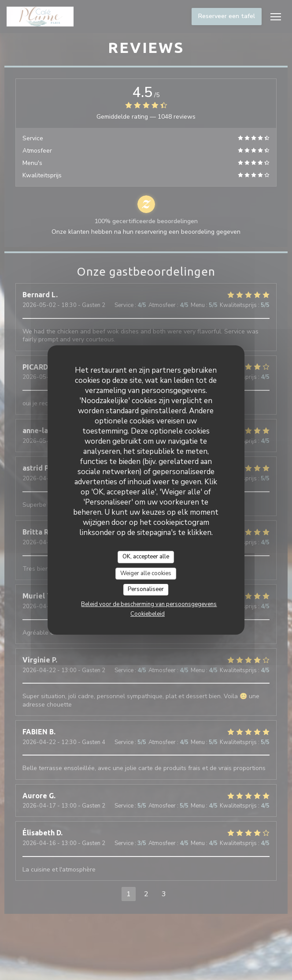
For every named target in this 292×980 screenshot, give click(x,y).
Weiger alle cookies (146, 573)
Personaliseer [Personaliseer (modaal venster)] (146, 589)
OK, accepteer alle (146, 557)
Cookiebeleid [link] (148, 614)
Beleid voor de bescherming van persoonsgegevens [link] (149, 604)
